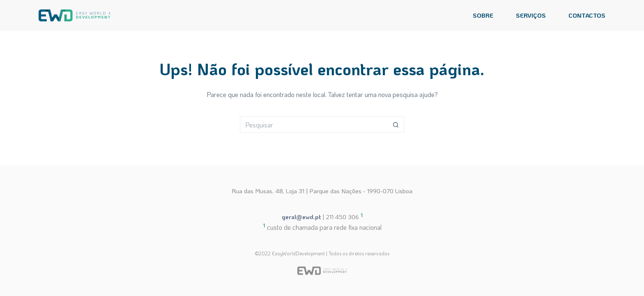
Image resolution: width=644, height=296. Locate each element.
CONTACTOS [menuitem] (587, 15)
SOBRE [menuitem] (483, 15)
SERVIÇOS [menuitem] (531, 15)
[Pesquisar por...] (314, 125)
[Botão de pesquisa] (396, 125)
